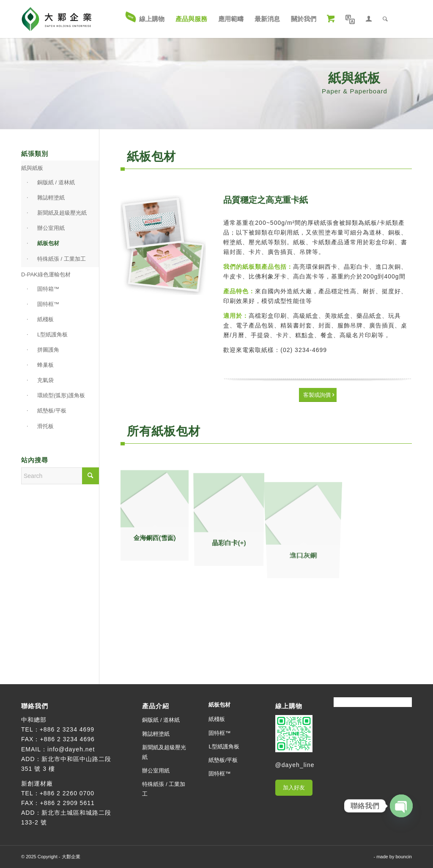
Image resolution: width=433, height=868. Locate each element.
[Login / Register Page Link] (369, 19)
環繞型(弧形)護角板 (61, 395)
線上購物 (289, 706)
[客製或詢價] (318, 395)
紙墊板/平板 (52, 411)
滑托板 (45, 426)
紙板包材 (48, 243)
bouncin (404, 857)
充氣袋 (45, 380)
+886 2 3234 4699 (67, 729)
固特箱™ (48, 289)
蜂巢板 (45, 365)
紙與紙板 (32, 168)
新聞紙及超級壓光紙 (62, 213)
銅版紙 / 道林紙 (56, 182)
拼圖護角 (48, 350)
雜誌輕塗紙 (51, 198)
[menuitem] (145, 19)
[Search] (385, 19)
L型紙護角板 (52, 334)
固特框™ (48, 304)
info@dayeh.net (71, 749)
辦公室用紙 (51, 228)
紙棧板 (45, 319)
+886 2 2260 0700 (67, 793)
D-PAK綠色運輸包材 (46, 274)
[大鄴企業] (56, 19)
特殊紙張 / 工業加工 (62, 259)
